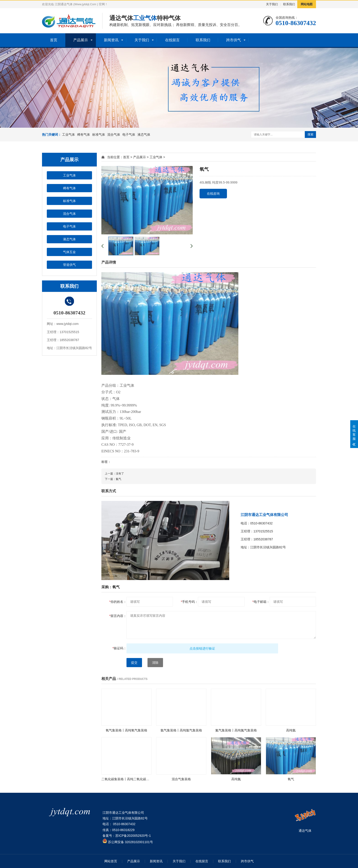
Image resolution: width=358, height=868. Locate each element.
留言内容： (118, 616)
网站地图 (307, 4)
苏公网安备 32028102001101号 (128, 842)
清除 (155, 663)
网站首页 (111, 861)
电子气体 (129, 135)
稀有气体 (84, 135)
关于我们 (272, 4)
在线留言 (172, 40)
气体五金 (69, 252)
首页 (54, 40)
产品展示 (81, 40)
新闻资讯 (111, 40)
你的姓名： (118, 602)
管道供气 (69, 265)
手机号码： (189, 602)
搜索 (311, 134)
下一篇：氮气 (113, 479)
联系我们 (289, 4)
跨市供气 (234, 40)
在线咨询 (213, 194)
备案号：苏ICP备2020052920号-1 (127, 836)
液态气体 (144, 135)
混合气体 (114, 135)
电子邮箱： (261, 602)
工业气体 (68, 135)
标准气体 (99, 135)
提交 (134, 663)
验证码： (120, 648)
